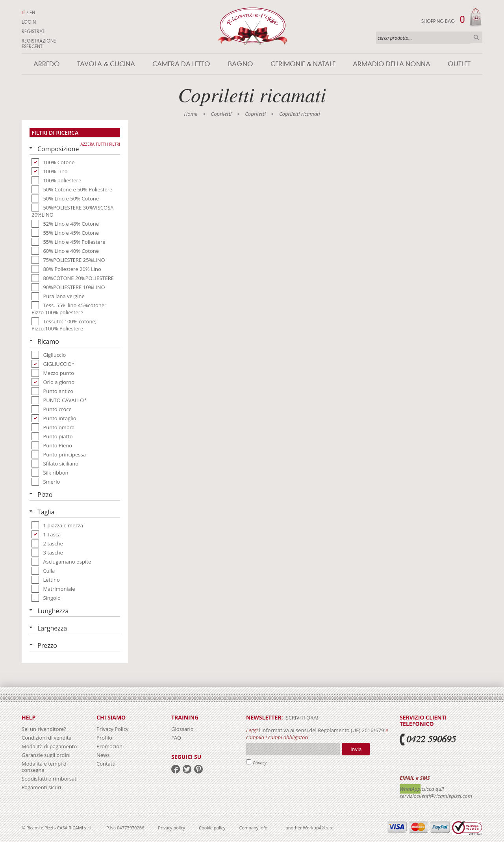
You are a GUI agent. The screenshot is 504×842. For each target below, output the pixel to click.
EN (32, 13)
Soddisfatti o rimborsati (50, 779)
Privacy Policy (112, 729)
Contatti (106, 764)
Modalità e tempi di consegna (45, 767)
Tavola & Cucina (106, 64)
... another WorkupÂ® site (307, 828)
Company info (254, 828)
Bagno (241, 64)
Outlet (459, 64)
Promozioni (110, 746)
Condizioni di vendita (47, 738)
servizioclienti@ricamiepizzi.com (436, 796)
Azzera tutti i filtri (100, 144)
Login (29, 22)
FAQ (176, 738)
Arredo (47, 64)
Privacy (260, 763)
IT (23, 13)
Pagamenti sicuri (41, 787)
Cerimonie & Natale (303, 64)
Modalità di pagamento (49, 746)
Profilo (104, 738)
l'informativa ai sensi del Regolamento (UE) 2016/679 (322, 730)
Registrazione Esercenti (39, 44)
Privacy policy (171, 828)
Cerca (476, 37)
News (103, 755)
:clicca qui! (432, 789)
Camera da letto (181, 64)
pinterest (198, 769)
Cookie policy (212, 828)
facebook (176, 769)
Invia (356, 749)
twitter (187, 769)
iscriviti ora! (301, 718)
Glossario (183, 729)
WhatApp (410, 789)
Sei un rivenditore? (44, 729)
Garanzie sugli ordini (46, 755)
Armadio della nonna (392, 64)
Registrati (34, 32)
